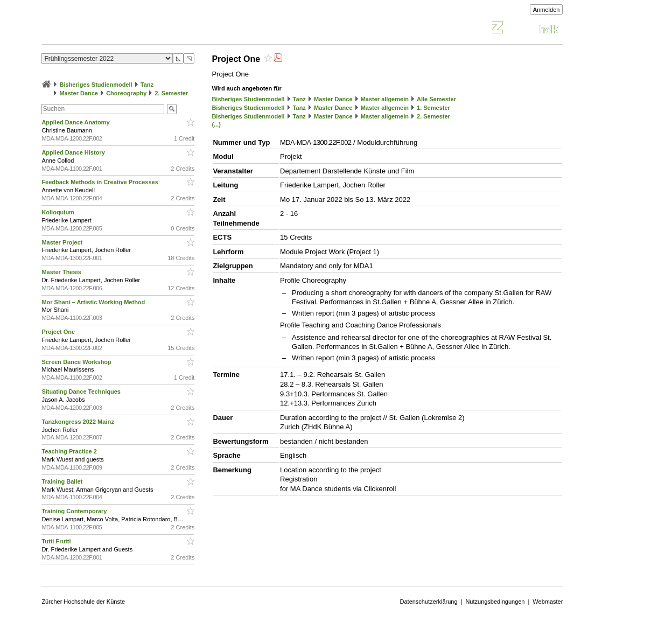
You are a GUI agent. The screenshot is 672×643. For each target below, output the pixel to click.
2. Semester (171, 93)
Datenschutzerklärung (429, 602)
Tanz (147, 85)
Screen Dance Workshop (77, 362)
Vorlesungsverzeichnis (121, 29)
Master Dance (79, 93)
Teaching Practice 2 (70, 451)
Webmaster (548, 602)
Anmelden (547, 10)
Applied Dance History (74, 152)
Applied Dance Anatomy (76, 122)
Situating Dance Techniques (82, 392)
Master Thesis (62, 272)
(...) (216, 124)
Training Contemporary (75, 511)
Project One (59, 332)
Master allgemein (385, 99)
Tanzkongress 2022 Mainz (78, 422)
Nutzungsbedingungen (495, 602)
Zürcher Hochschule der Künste (83, 602)
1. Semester (433, 108)
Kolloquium (59, 212)
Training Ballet (63, 481)
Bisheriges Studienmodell (96, 85)
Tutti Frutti (57, 541)
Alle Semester (436, 99)
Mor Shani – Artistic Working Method (94, 302)
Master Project (63, 242)
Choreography (126, 93)
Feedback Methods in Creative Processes (100, 182)
